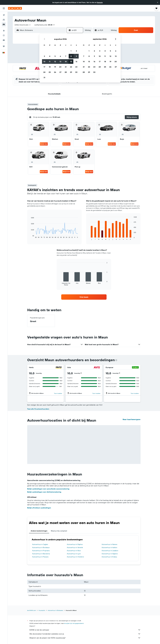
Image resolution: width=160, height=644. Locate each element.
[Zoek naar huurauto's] (4, 24)
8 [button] (71, 56)
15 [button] (71, 62)
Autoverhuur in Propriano (41, 551)
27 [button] (60, 72)
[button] (158, 2)
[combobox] (23, 25)
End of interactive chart (30, 236)
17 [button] (44, 67)
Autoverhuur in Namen (109, 544)
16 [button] (76, 62)
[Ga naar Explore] (4, 31)
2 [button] (76, 51)
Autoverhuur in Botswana (55, 610)
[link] (84, 297)
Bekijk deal (44, 144)
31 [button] (44, 77)
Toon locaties (58, 393)
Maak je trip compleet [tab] (59, 531)
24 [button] (44, 72)
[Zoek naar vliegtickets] (4, 15)
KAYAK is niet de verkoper (85, 630)
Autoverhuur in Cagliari (40, 544)
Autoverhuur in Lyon (74, 554)
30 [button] (76, 72)
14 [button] (66, 62)
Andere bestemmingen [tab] (39, 531)
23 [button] (76, 67)
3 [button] (44, 56)
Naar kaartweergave (132, 419)
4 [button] (50, 56)
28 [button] (66, 72)
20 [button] (60, 67)
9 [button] (76, 56)
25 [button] (50, 72)
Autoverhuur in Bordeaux (41, 547)
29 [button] (71, 72)
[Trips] (4, 46)
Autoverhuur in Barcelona (41, 554)
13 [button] (60, 62)
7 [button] (66, 56)
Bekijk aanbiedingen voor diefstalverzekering (44, 492)
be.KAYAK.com (32, 610)
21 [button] (66, 67)
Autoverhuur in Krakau (109, 557)
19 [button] (55, 67)
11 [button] (50, 62)
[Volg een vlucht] (4, 35)
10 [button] (44, 62)
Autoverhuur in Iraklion (109, 547)
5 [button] (55, 56)
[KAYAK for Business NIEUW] (4, 40)
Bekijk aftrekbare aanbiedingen (39, 508)
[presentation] (116, 360)
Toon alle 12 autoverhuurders (38, 409)
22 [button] (71, 67)
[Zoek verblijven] (4, 20)
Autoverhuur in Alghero (110, 554)
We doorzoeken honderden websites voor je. (85, 634)
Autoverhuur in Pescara (40, 557)
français (100, 2)
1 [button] (71, 51)
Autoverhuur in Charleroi (75, 557)
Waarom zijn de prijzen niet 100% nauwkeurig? (85, 638)
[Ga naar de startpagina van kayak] (15, 8)
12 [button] (55, 62)
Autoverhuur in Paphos (75, 544)
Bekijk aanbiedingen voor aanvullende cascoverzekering (48, 489)
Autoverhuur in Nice (74, 551)
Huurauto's (42, 610)
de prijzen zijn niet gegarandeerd (74, 623)
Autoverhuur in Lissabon (110, 551)
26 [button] (55, 72)
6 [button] (60, 56)
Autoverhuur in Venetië (75, 547)
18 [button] (50, 67)
